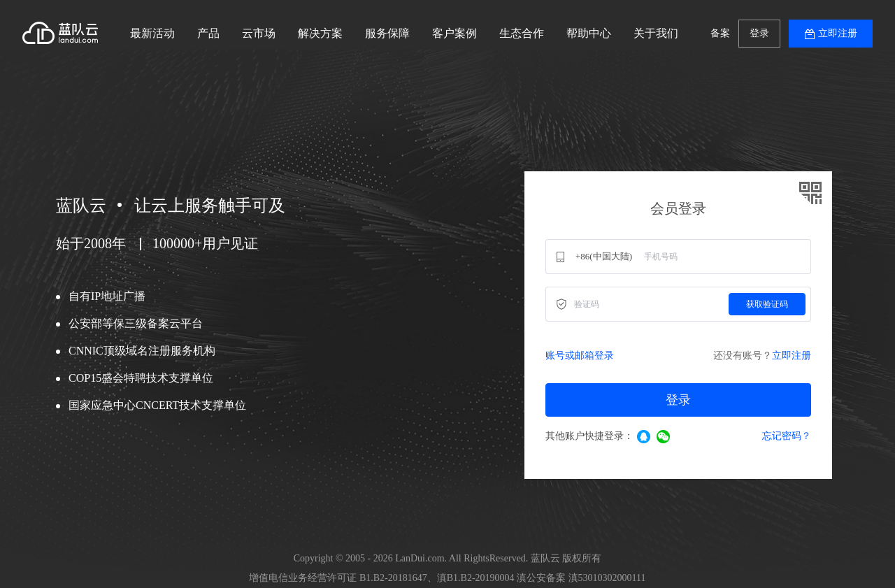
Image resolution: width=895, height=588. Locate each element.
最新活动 (152, 33)
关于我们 (656, 33)
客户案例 (454, 33)
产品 (208, 33)
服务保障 (387, 33)
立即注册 (838, 33)
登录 (759, 33)
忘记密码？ (787, 436)
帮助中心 (589, 33)
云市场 (259, 33)
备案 (720, 33)
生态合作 (522, 33)
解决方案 (320, 33)
